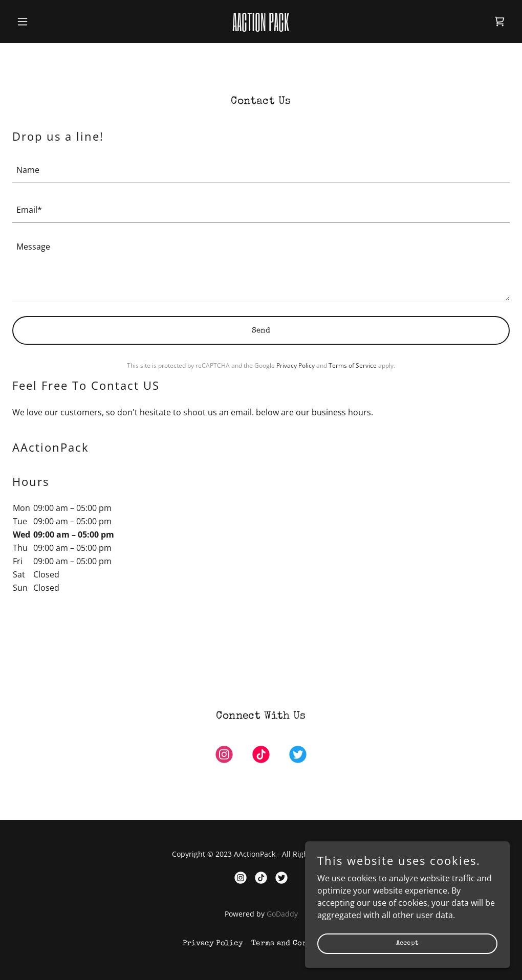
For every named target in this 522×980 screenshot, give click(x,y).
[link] (261, 28)
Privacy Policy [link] (296, 365)
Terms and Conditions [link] (295, 943)
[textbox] (261, 169)
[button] (50, 21)
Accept (408, 943)
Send (261, 331)
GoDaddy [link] (282, 914)
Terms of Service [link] (353, 365)
